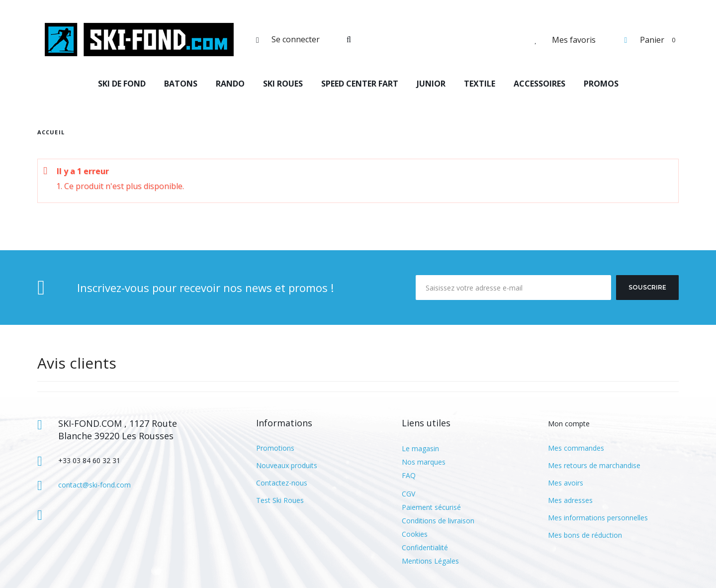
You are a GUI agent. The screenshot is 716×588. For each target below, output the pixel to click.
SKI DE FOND (122, 84)
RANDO (230, 84)
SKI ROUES (283, 84)
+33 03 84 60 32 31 (89, 460)
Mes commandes (576, 448)
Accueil (51, 132)
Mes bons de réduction (585, 535)
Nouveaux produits (287, 465)
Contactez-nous (282, 483)
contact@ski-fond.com (94, 485)
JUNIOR (431, 84)
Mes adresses (570, 500)
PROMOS (601, 84)
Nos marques (424, 462)
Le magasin (420, 448)
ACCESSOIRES (539, 84)
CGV (408, 494)
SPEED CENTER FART (360, 84)
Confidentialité (425, 547)
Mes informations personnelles (598, 518)
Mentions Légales (430, 561)
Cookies (415, 534)
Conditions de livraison (438, 521)
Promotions (275, 448)
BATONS (181, 84)
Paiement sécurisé (431, 507)
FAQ (409, 475)
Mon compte (569, 424)
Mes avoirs (566, 483)
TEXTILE (480, 84)
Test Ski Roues (280, 500)
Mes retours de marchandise (594, 465)
